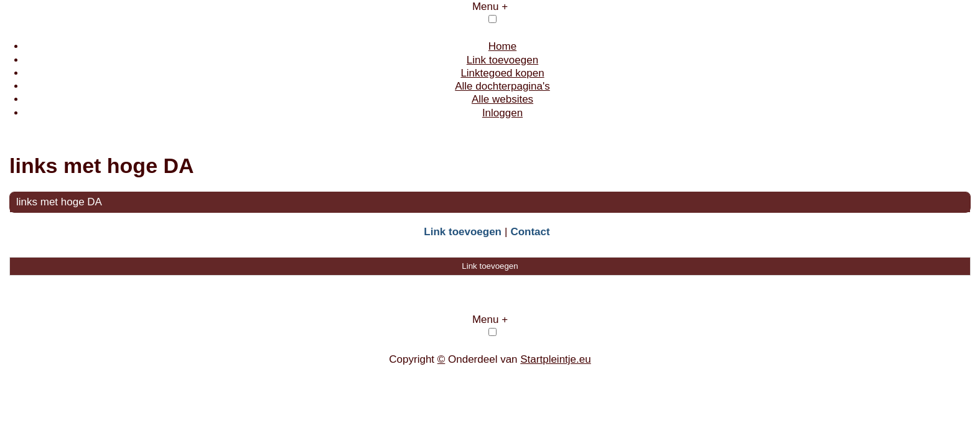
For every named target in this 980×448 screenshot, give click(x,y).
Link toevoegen (502, 60)
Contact (530, 232)
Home (502, 46)
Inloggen (502, 113)
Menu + (490, 7)
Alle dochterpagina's (502, 86)
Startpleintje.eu (555, 359)
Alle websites (502, 99)
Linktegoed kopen (502, 73)
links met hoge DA (59, 202)
